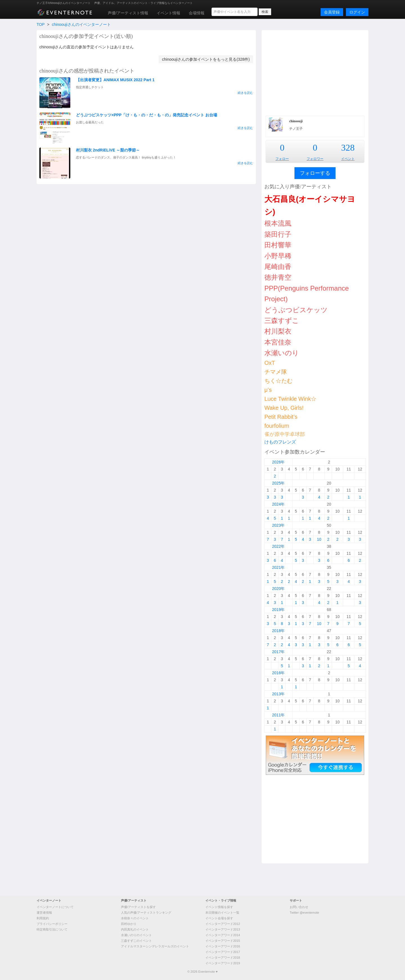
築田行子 (278, 234)
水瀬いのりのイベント (136, 935)
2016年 (278, 673)
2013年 (278, 694)
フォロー (282, 159)
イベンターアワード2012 (223, 924)
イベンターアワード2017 (223, 952)
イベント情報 (168, 13)
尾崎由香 (278, 267)
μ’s (268, 390)
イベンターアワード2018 (223, 958)
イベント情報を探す (219, 907)
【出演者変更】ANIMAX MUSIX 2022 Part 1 (115, 80)
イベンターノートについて (55, 907)
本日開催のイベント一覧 (222, 913)
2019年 (278, 610)
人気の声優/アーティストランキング (146, 913)
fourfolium (277, 426)
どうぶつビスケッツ (296, 310)
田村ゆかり (129, 924)
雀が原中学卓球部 (285, 434)
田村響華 (278, 245)
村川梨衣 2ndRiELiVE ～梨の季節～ (108, 150)
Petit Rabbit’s (281, 417)
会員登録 (332, 12)
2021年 (278, 567)
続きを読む (245, 93)
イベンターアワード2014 (223, 935)
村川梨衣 (278, 331)
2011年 (278, 715)
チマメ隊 (276, 372)
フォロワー (315, 159)
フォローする (315, 173)
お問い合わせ (299, 907)
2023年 (278, 525)
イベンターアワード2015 (223, 941)
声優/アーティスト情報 (128, 13)
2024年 (278, 504)
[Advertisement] (315, 72)
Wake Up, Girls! (284, 408)
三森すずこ (282, 321)
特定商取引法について (52, 929)
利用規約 (43, 918)
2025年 (278, 483)
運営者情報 (44, 913)
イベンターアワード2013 (223, 929)
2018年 (278, 631)
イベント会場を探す (219, 918)
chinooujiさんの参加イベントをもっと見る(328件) (206, 59)
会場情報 (197, 13)
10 (319, 539)
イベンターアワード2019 (223, 963)
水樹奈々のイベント (135, 918)
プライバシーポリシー (52, 924)
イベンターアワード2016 (223, 946)
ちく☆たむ (278, 381)
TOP (40, 24)
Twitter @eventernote (304, 913)
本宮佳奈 (278, 342)
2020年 (278, 589)
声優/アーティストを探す (138, 907)
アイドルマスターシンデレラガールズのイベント (155, 946)
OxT (270, 363)
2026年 (278, 462)
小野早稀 (278, 256)
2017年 (278, 652)
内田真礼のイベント (135, 929)
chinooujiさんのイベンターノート (81, 24)
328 (348, 148)
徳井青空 (278, 277)
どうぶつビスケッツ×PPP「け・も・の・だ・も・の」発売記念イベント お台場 (147, 115)
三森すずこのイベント (136, 941)
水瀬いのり (282, 353)
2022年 (278, 546)
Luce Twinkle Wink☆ (290, 399)
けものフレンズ (280, 442)
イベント (348, 159)
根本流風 (278, 223)
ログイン (357, 12)
